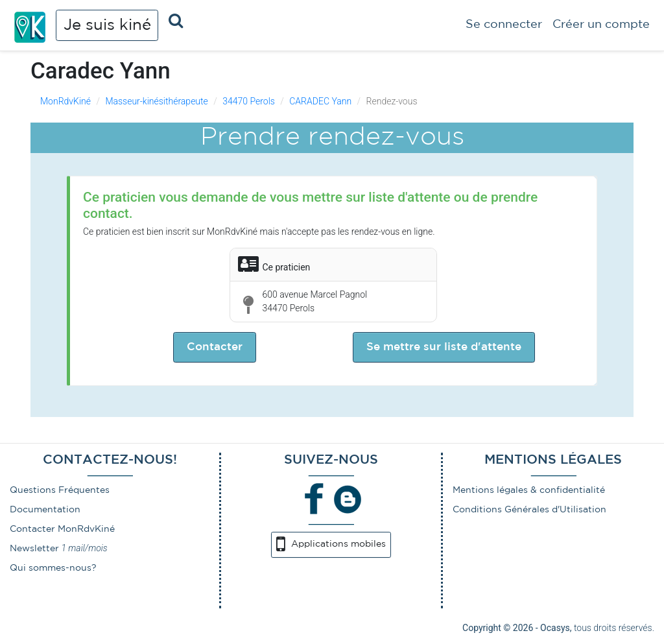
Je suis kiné (107, 25)
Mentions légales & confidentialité (529, 490)
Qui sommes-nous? (53, 568)
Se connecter (504, 25)
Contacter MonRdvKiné (62, 529)
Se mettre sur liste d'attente (444, 347)
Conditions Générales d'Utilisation (529, 510)
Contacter (215, 347)
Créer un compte (601, 25)
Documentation (45, 510)
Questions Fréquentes (60, 490)
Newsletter (34, 549)
